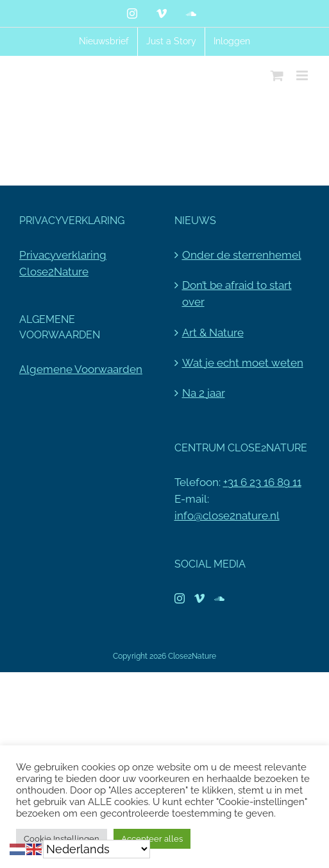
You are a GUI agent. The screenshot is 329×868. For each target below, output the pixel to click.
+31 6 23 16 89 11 (262, 482)
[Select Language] (97, 849)
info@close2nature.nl (227, 516)
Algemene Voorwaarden (81, 369)
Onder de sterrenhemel (242, 255)
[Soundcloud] (219, 598)
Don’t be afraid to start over (237, 293)
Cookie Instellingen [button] (62, 839)
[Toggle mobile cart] (277, 75)
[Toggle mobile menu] (303, 75)
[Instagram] (180, 598)
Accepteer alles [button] (152, 839)
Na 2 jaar (204, 393)
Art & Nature (213, 333)
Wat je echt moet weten (243, 363)
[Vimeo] (199, 598)
